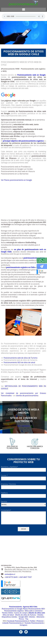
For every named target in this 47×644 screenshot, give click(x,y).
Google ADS (11, 628)
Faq (38, 628)
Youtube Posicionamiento (29, 632)
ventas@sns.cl (10, 585)
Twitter (31, 630)
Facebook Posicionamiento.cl (19, 630)
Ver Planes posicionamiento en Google (18, 182)
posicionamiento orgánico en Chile (21, 274)
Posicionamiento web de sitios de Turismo (22, 364)
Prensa (34, 628)
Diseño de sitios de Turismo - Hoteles (16, 626)
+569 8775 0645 (11, 588)
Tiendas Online (25, 622)
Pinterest (38, 630)
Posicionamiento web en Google (31, 75)
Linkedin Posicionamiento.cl (11, 632)
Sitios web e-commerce (11, 622)
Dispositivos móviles (36, 626)
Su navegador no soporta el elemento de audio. (23, 16)
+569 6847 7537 (25, 588)
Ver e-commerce (23, 433)
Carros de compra (36, 622)
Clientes (19, 628)
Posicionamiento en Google (36, 618)
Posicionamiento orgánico (33, 620)
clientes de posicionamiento (29, 402)
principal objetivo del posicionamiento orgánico (23, 141)
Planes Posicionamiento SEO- (15, 620)
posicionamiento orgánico (34, 264)
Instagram (42, 632)
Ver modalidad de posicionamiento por (20, 400)
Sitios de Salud (30, 624)
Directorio (27, 628)
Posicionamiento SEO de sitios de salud (20, 369)
